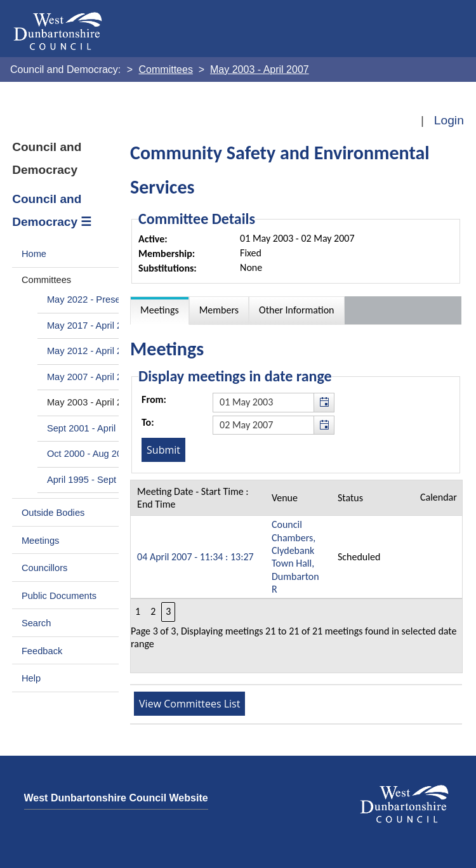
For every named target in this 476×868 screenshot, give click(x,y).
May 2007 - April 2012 (92, 377)
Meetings (41, 541)
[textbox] (274, 402)
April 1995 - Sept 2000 (93, 480)
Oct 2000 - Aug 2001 (90, 454)
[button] (324, 402)
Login (449, 120)
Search (36, 623)
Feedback (42, 651)
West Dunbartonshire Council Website (116, 798)
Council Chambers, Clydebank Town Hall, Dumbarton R (295, 557)
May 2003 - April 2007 (92, 402)
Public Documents (59, 596)
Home (34, 254)
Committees (46, 280)
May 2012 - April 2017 (92, 351)
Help (31, 678)
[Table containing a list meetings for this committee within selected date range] (296, 576)
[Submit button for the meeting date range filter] (163, 450)
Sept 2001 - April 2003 (93, 428)
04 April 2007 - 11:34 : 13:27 (195, 557)
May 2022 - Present (88, 299)
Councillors (45, 568)
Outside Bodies (53, 513)
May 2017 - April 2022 (92, 325)
